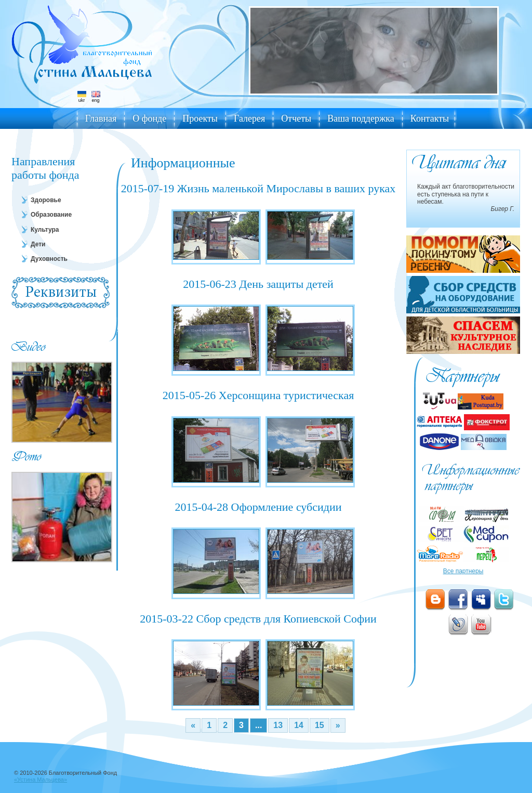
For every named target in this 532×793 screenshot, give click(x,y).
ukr (82, 97)
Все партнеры (463, 571)
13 (278, 725)
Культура (45, 230)
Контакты (430, 118)
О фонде (149, 118)
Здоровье (46, 200)
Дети (38, 244)
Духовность (49, 259)
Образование (51, 215)
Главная (101, 118)
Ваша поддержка (361, 118)
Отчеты (296, 118)
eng (96, 97)
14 (299, 725)
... (258, 725)
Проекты (200, 118)
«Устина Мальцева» (41, 779)
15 (320, 725)
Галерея (249, 118)
